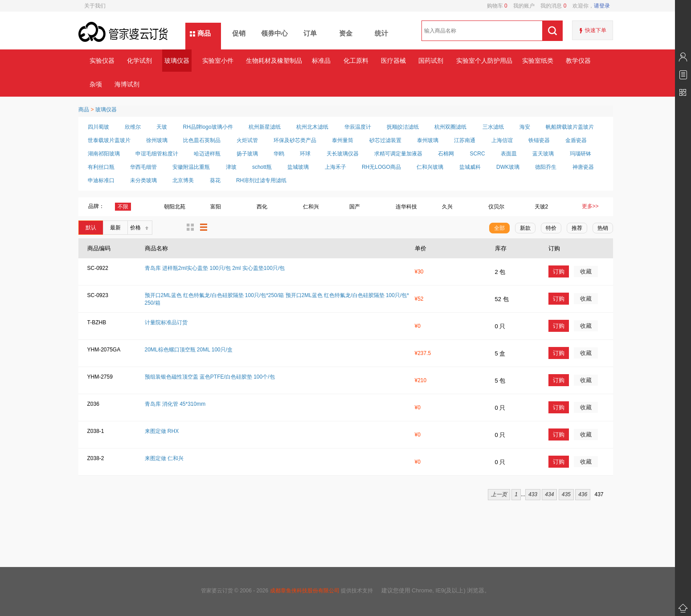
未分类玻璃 (143, 180)
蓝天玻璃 (543, 154)
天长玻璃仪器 (343, 154)
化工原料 (356, 61)
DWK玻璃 (508, 167)
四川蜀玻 (98, 127)
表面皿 (509, 154)
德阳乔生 (546, 167)
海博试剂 (127, 84)
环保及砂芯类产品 (295, 140)
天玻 (162, 127)
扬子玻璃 (247, 154)
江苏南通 (465, 140)
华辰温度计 (358, 127)
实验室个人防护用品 (484, 61)
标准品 (321, 61)
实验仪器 (102, 61)
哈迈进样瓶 (207, 154)
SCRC (478, 154)
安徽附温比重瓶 (191, 167)
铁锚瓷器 (539, 140)
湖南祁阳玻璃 (104, 154)
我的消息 (550, 6)
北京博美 (183, 180)
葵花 (215, 180)
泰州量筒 (343, 140)
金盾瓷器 (576, 140)
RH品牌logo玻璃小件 (208, 127)
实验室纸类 (538, 61)
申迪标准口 (101, 180)
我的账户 (521, 6)
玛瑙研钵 (581, 154)
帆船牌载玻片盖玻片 (570, 127)
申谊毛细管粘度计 (157, 154)
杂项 (96, 84)
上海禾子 (335, 167)
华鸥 (279, 154)
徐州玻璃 (157, 140)
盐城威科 (470, 167)
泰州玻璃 (428, 140)
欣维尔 (133, 127)
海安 (525, 127)
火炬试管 (247, 140)
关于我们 (95, 6)
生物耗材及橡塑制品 (274, 61)
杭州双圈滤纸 (450, 127)
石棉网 (446, 154)
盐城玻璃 (298, 167)
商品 (204, 33)
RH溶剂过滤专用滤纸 (261, 180)
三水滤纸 (493, 127)
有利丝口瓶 (101, 167)
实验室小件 (218, 61)
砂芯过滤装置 (385, 140)
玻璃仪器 (177, 61)
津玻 (231, 167)
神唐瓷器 (583, 167)
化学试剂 (139, 61)
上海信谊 (502, 140)
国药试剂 (431, 61)
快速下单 (596, 30)
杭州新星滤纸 (265, 127)
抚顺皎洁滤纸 (403, 127)
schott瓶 (262, 167)
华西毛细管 (143, 167)
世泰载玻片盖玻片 (109, 140)
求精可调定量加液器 (398, 154)
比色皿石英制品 (202, 140)
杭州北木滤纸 (312, 127)
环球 (305, 154)
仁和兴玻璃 (430, 167)
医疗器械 (393, 61)
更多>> (590, 206)
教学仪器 (578, 61)
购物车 (497, 6)
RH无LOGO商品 (381, 167)
